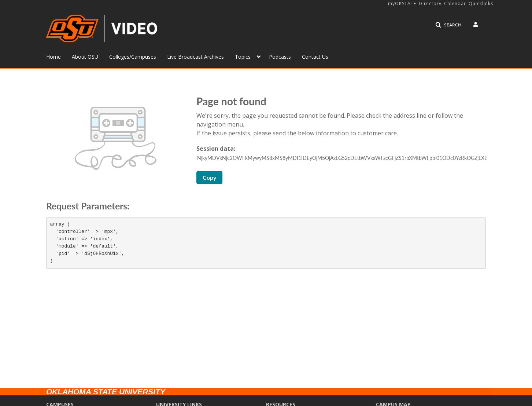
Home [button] (53, 57)
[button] (448, 25)
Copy (209, 177)
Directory (430, 3)
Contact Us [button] (315, 57)
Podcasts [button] (280, 57)
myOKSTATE (402, 3)
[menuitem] (59, 56)
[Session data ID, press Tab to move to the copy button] (342, 158)
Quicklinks (481, 3)
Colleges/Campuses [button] (133, 57)
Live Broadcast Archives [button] (195, 57)
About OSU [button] (85, 57)
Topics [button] (243, 57)
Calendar (455, 3)
